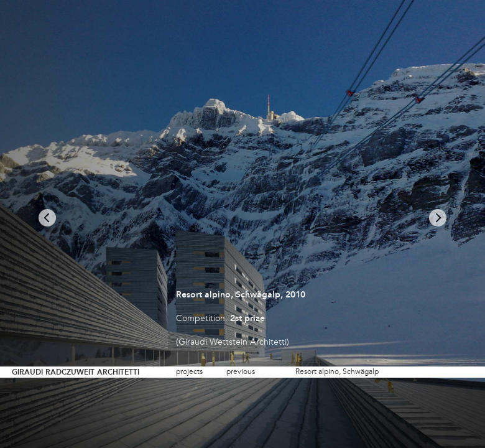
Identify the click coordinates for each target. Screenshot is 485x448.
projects (189, 372)
